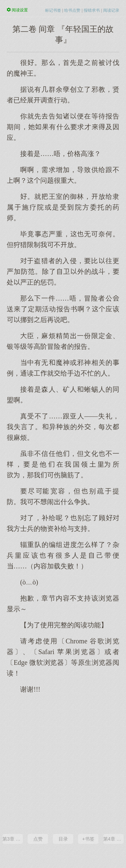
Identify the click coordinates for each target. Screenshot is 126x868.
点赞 (38, 839)
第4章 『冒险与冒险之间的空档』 (113, 839)
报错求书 (92, 10)
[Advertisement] (63, 763)
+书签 (88, 839)
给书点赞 (72, 10)
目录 (63, 839)
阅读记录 (111, 10)
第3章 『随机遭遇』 (13, 839)
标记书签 (53, 10)
